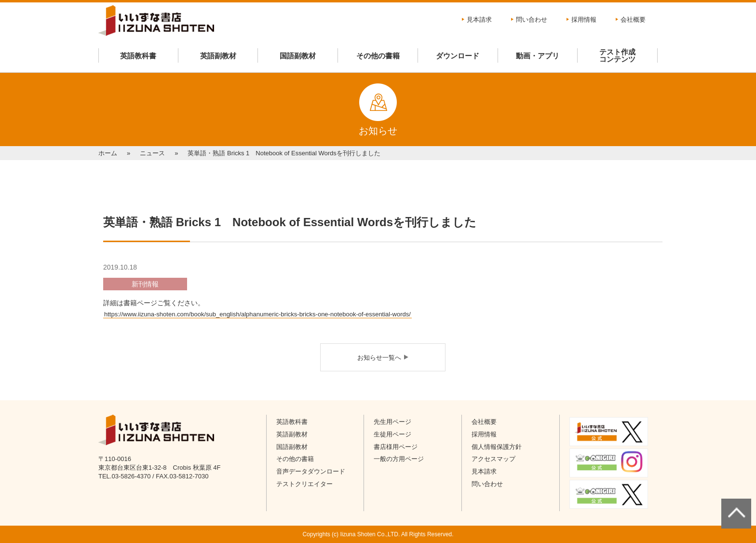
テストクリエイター (304, 484)
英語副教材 (218, 56)
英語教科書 (138, 56)
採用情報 (584, 20)
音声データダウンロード (311, 471)
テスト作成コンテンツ (617, 55)
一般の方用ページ (399, 459)
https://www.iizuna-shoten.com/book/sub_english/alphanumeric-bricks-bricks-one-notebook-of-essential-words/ (257, 314)
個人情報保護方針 (497, 447)
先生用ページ (392, 422)
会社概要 (633, 20)
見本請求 (479, 20)
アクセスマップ (493, 459)
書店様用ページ (396, 447)
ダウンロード (458, 56)
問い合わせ (532, 20)
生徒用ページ (392, 434)
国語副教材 (298, 56)
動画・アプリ (538, 56)
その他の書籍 (378, 56)
